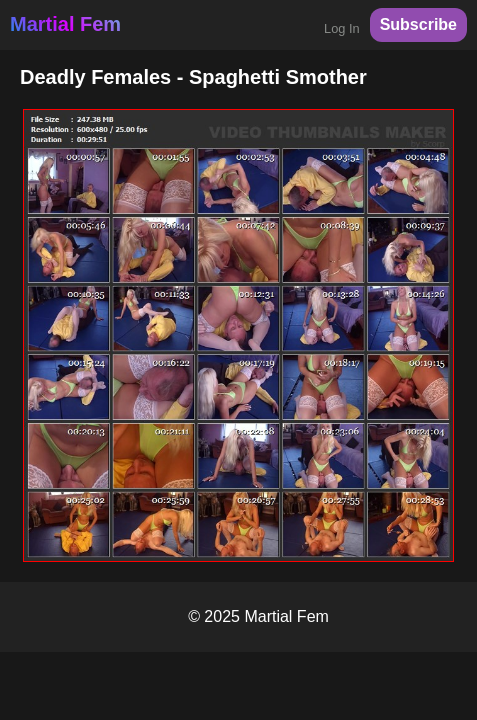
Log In (342, 28)
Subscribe (418, 24)
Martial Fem (65, 24)
